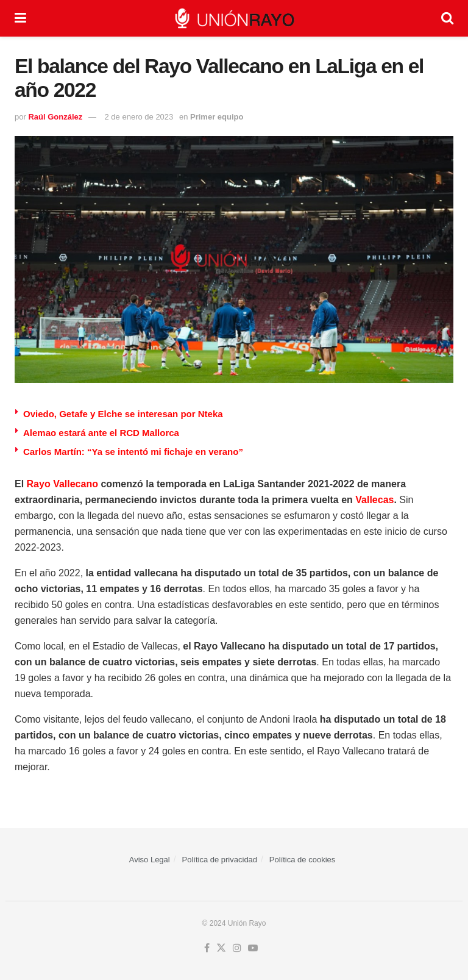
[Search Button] (447, 18)
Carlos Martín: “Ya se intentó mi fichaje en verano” (133, 452)
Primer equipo (217, 117)
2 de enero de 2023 (139, 117)
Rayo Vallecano (62, 484)
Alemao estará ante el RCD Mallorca (101, 433)
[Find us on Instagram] (237, 948)
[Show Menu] (20, 18)
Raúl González (55, 117)
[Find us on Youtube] (253, 948)
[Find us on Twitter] (221, 948)
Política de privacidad (220, 860)
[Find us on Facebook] (207, 948)
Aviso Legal (150, 860)
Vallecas (374, 500)
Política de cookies (302, 860)
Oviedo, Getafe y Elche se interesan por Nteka (123, 414)
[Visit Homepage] (234, 18)
